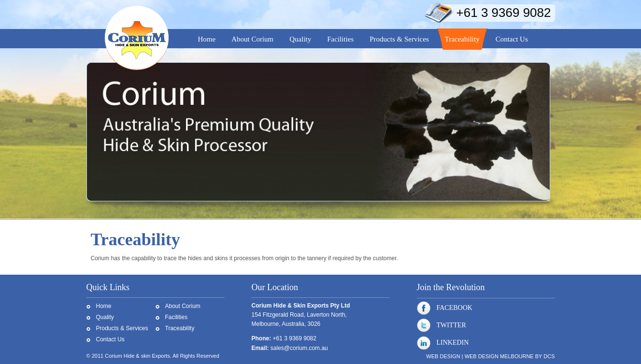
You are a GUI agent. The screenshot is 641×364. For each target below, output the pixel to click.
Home (104, 306)
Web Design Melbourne (499, 356)
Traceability (180, 328)
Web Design (443, 356)
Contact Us (110, 339)
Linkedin (443, 343)
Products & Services (122, 328)
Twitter (442, 325)
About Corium (183, 306)
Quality (105, 317)
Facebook (445, 308)
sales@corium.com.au (299, 348)
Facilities (177, 317)
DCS (549, 356)
